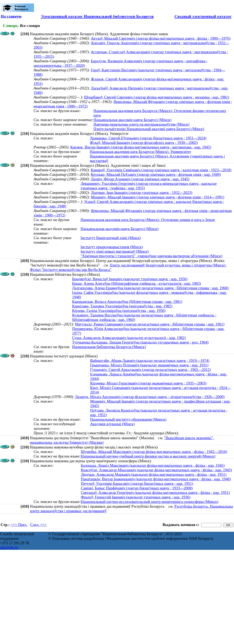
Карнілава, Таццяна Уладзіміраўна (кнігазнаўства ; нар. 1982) (122, 306)
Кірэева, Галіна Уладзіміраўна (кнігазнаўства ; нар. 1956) (119, 311)
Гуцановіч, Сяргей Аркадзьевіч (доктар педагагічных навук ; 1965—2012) (150, 370)
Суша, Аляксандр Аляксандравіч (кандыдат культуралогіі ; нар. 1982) (129, 338)
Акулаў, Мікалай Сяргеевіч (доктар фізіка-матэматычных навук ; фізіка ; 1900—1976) (161, 38)
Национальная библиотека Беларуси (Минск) (109, 347)
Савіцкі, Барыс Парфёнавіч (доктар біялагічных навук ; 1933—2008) (137, 488)
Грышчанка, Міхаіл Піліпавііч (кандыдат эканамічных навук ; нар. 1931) (149, 365)
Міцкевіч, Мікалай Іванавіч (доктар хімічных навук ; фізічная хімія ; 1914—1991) (158, 197)
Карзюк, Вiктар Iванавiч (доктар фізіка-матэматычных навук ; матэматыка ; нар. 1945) (141, 147)
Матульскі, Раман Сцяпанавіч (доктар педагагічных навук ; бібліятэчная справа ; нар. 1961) (150, 324)
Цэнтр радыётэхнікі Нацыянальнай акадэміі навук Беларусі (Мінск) (149, 129)
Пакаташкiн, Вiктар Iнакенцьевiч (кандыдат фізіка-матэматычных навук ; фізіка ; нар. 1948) (156, 479)
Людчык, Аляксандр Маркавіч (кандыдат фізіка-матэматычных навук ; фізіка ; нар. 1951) (154, 474)
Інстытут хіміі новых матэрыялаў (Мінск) (115, 251)
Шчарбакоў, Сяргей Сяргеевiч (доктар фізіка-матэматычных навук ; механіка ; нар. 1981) (157, 97)
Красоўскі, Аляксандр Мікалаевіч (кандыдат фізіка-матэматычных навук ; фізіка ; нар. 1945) (156, 470)
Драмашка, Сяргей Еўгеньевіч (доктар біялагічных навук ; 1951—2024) (148, 138)
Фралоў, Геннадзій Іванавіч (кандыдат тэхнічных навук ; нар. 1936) (136, 497)
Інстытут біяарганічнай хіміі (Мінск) (111, 238)
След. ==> (39, 525)
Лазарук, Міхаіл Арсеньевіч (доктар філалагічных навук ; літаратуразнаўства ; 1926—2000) (150, 397)
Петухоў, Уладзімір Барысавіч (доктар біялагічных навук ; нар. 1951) (137, 484)
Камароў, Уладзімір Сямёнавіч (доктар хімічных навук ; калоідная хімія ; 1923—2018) (161, 170)
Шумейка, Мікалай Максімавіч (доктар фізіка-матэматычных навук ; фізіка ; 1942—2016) (154, 452)
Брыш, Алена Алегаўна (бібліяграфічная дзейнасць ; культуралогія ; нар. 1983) (136, 283)
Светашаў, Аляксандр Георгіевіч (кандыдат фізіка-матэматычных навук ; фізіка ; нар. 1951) (155, 493)
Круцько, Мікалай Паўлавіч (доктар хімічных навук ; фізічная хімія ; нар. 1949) (156, 174)
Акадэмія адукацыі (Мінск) (112, 424)
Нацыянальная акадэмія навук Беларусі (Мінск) (132, 120)
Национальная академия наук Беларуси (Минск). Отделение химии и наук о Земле (148, 220)
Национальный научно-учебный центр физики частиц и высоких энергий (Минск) (148, 456)
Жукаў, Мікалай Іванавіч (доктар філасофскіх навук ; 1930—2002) (144, 143)
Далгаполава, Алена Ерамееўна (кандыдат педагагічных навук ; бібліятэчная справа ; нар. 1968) (150, 288)
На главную (11, 16)
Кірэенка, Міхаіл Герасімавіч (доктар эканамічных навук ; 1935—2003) (148, 383)
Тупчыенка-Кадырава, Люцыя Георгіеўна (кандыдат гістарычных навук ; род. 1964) (140, 342)
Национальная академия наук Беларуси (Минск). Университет (140, 152)
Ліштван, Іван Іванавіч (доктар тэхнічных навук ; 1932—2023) (142, 193)
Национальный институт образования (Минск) (128, 419)
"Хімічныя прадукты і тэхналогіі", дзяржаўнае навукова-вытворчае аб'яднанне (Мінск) (151, 256)
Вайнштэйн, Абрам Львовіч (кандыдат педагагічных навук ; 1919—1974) (150, 361)
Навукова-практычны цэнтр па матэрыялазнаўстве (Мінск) (141, 124)
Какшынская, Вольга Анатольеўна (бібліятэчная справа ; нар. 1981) (127, 302)
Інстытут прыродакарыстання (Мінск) (112, 247)
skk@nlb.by (9, 547)
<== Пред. (19, 525)
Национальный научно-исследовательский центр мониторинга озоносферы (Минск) (150, 502)
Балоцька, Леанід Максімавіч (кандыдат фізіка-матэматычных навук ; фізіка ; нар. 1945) (153, 465)
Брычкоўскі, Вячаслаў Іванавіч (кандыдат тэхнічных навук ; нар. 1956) (130, 279)
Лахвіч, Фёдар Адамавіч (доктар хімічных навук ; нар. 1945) (140, 179)
